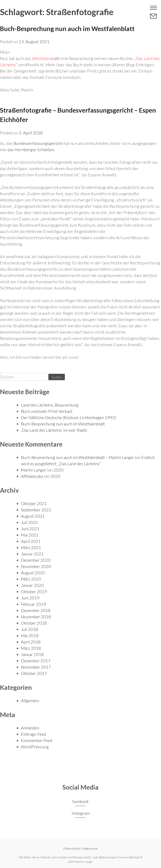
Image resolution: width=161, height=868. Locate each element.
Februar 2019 (33, 604)
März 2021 (31, 547)
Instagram (81, 813)
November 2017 (36, 667)
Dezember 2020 (36, 560)
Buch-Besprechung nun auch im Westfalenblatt (67, 29)
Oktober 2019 (34, 591)
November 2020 (36, 566)
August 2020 (33, 573)
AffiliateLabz (32, 476)
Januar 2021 (32, 554)
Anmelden (30, 728)
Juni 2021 (30, 529)
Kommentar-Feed (37, 740)
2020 (58, 470)
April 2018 (31, 642)
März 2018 (31, 648)
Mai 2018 (30, 635)
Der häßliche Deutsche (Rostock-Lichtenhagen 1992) (69, 417)
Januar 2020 (32, 585)
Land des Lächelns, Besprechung (50, 405)
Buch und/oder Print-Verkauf (47, 411)
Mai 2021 (30, 535)
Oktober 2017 (34, 673)
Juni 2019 (30, 598)
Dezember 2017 (36, 661)
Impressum (90, 848)
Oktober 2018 (34, 623)
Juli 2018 (30, 629)
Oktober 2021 (34, 503)
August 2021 (33, 516)
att (46, 58)
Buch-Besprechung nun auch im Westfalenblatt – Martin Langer (78, 457)
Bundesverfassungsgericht (38, 143)
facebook (80, 801)
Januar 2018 (32, 654)
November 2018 (36, 617)
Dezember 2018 (36, 610)
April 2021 (31, 541)
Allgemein (30, 700)
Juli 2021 (30, 522)
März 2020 (31, 579)
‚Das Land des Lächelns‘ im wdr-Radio (54, 430)
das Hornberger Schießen (31, 149)
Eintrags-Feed (34, 734)
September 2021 (36, 510)
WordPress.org (35, 747)
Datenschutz (72, 848)
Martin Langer (34, 470)
